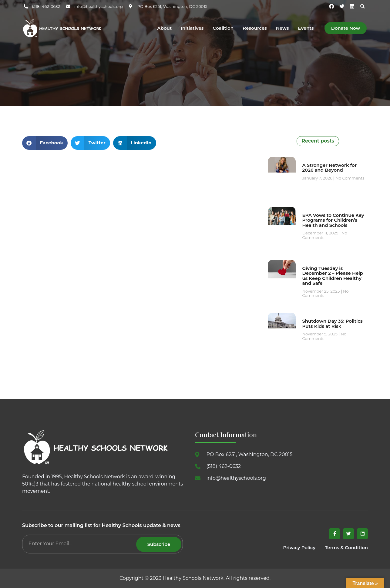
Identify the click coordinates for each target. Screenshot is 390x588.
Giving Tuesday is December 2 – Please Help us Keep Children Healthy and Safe (333, 276)
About (164, 28)
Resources (255, 28)
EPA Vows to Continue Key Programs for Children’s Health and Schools (333, 220)
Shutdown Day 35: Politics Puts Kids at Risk (332, 324)
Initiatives (192, 28)
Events (306, 28)
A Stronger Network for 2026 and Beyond (329, 168)
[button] (362, 6)
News (282, 28)
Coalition (223, 28)
